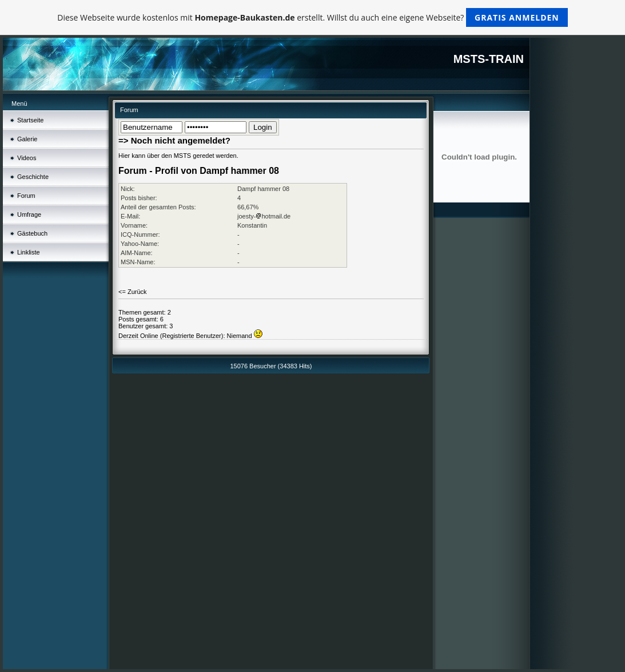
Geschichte (33, 177)
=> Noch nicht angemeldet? (174, 140)
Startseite (30, 120)
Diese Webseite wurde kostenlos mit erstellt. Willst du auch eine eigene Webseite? (312, 17)
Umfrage (29, 214)
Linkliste (29, 252)
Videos (27, 158)
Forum (26, 196)
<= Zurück (133, 292)
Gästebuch (32, 233)
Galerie (27, 139)
